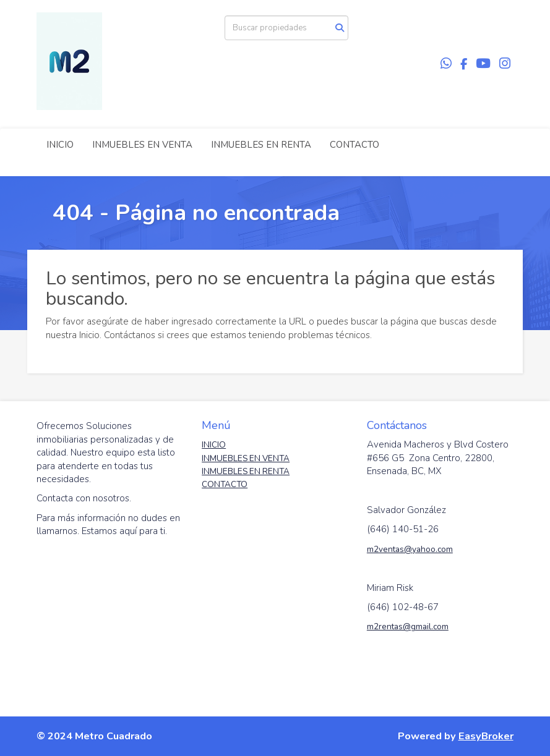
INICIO (60, 145)
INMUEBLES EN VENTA (142, 145)
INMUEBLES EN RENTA (261, 145)
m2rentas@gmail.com (408, 626)
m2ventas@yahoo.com (410, 549)
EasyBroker (486, 736)
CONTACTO (354, 145)
